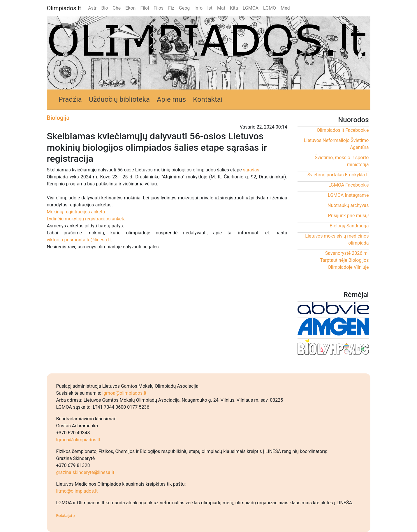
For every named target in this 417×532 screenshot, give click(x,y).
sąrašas (251, 170)
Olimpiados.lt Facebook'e (343, 130)
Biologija (58, 118)
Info (198, 8)
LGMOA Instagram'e (348, 195)
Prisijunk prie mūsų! (349, 216)
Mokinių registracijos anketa (76, 212)
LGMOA (251, 8)
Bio (105, 8)
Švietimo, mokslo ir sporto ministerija (342, 161)
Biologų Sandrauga (349, 226)
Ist (210, 8)
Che (117, 8)
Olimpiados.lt (64, 8)
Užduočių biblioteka (119, 99)
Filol (145, 8)
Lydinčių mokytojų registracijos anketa (86, 219)
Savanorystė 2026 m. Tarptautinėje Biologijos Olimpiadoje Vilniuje (344, 260)
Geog (184, 8)
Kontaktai (208, 99)
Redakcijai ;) (66, 516)
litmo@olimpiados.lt (77, 491)
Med (285, 8)
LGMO (270, 8)
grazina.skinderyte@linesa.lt (85, 472)
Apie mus (171, 99)
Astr (92, 8)
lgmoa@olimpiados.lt (124, 393)
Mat (221, 8)
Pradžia (70, 99)
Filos (159, 8)
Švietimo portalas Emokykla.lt (338, 175)
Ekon (130, 8)
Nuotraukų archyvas (348, 205)
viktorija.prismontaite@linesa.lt (79, 240)
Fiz (171, 8)
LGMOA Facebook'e (349, 185)
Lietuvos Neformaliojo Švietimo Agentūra (336, 144)
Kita (234, 8)
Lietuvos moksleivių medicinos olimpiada (337, 239)
